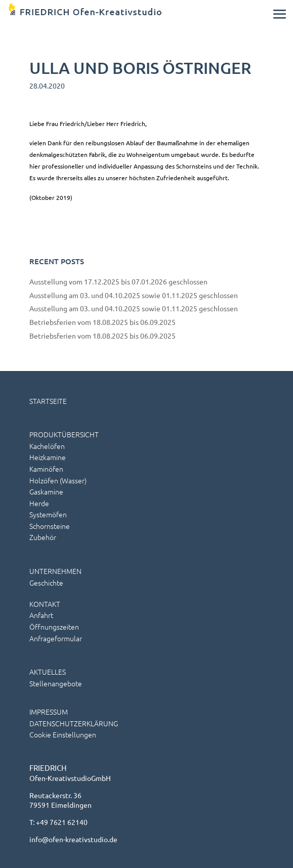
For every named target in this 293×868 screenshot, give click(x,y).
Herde (39, 503)
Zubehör (43, 537)
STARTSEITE (48, 401)
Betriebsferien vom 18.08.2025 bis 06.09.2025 (102, 322)
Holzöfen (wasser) (58, 480)
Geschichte (46, 583)
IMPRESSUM (49, 712)
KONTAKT (45, 604)
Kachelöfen (47, 446)
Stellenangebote (56, 683)
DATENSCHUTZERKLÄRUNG (74, 723)
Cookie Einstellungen (63, 734)
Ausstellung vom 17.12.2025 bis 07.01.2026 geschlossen (118, 281)
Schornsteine (50, 526)
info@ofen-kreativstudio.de (73, 839)
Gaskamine (46, 491)
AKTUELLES (48, 672)
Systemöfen (48, 514)
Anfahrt (41, 615)
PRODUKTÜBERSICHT (64, 434)
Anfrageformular (56, 638)
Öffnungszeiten (54, 627)
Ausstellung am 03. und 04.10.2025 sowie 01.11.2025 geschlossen (134, 295)
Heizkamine (48, 457)
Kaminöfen (46, 469)
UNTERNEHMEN (55, 571)
